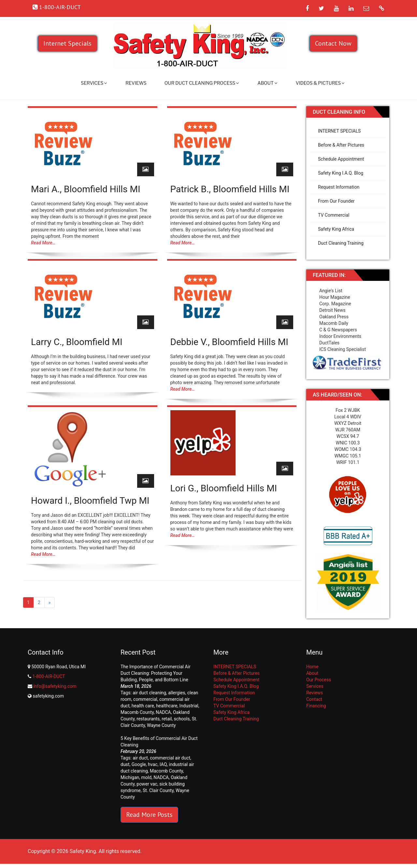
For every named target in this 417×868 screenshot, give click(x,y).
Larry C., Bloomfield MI (77, 342)
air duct (140, 758)
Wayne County (161, 725)
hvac (153, 764)
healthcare (167, 706)
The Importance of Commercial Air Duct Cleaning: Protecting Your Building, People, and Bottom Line (156, 673)
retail (167, 719)
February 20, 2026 (138, 751)
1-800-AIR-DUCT (49, 676)
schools (182, 719)
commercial (145, 699)
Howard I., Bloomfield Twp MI (90, 501)
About (267, 83)
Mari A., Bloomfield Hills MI (86, 189)
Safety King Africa (336, 229)
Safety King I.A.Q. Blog (341, 173)
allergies (177, 693)
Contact (314, 699)
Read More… (43, 243)
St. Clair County (158, 790)
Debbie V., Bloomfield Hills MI (229, 342)
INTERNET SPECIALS (339, 131)
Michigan (130, 777)
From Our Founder (336, 201)
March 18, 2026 (136, 686)
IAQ (163, 764)
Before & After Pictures (341, 145)
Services (94, 83)
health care (143, 706)
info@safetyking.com (55, 686)
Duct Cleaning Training (341, 243)
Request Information (339, 187)
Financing (316, 706)
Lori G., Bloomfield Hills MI (224, 488)
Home (312, 667)
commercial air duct (170, 758)
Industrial (189, 706)
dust (125, 764)
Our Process (319, 680)
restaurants (148, 719)
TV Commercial (334, 215)
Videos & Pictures (320, 83)
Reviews (136, 83)
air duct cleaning (149, 693)
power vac (147, 784)
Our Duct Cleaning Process (202, 83)
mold (147, 777)
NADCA (163, 712)
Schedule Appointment (341, 159)
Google (139, 764)
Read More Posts (149, 815)
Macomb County (137, 712)
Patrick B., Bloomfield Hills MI (230, 189)
